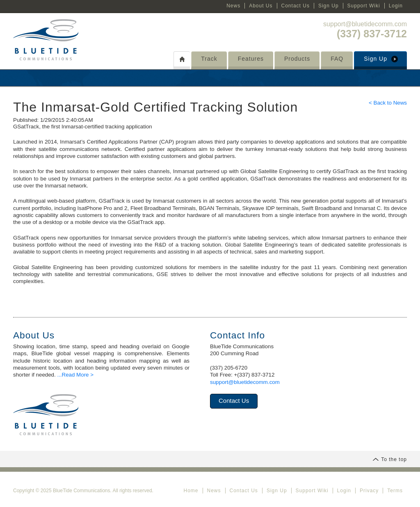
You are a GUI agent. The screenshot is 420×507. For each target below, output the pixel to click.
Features (251, 59)
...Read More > (75, 375)
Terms (395, 491)
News (233, 6)
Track (209, 59)
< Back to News (388, 103)
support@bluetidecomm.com (365, 24)
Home (191, 491)
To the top (390, 459)
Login (396, 6)
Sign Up (329, 6)
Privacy (369, 491)
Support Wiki (364, 6)
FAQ (337, 59)
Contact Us (296, 6)
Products (297, 59)
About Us (261, 6)
